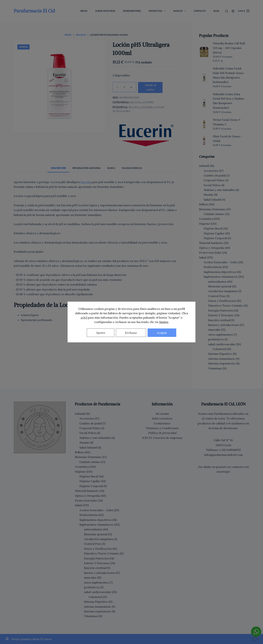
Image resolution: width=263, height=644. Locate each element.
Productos (158, 11)
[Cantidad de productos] (124, 87)
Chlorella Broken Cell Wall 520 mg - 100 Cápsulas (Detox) (229, 48)
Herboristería (132, 11)
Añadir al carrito (150, 87)
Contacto (200, 11)
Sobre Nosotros (105, 11)
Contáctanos (162, 423)
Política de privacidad (162, 433)
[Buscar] (227, 11)
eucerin (147, 107)
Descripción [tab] (58, 168)
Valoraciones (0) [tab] (132, 168)
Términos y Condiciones (162, 428)
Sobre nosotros (162, 418)
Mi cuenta (162, 414)
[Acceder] (233, 11)
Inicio (84, 11)
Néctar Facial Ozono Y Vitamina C (227, 122)
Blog (216, 11)
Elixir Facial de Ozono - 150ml (227, 139)
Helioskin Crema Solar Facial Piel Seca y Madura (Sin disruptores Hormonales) (228, 101)
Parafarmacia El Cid (34, 11)
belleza (134, 107)
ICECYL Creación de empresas (162, 438)
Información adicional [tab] (86, 168)
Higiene (148, 102)
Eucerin (86, 182)
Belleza (136, 102)
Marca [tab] (111, 168)
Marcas (180, 11)
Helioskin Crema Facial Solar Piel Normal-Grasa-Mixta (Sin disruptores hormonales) (229, 75)
